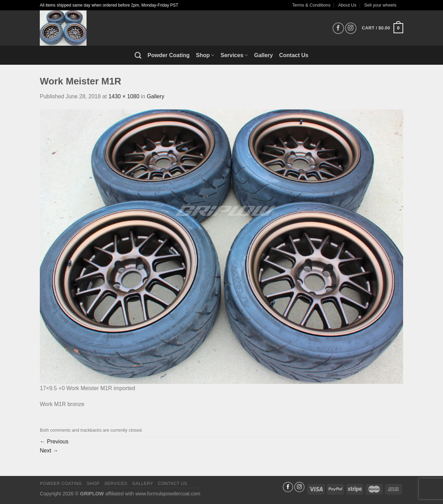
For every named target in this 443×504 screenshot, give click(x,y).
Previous (54, 442)
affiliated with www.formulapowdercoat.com (153, 494)
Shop (205, 55)
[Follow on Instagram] (351, 28)
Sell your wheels (380, 5)
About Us (347, 5)
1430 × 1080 (124, 96)
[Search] (138, 55)
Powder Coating (169, 55)
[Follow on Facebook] (338, 28)
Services (234, 55)
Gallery (263, 55)
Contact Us (294, 55)
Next (49, 451)
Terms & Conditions (311, 5)
